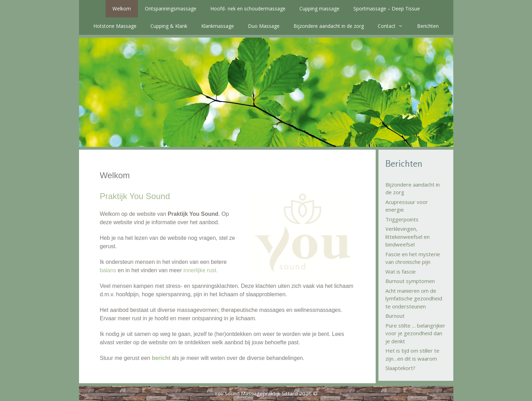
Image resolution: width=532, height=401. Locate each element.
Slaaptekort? (400, 368)
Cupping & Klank (169, 26)
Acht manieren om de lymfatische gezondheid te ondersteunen (414, 298)
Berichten (428, 26)
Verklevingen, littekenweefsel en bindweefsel (408, 237)
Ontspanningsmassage (171, 9)
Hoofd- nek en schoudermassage (248, 9)
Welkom (122, 9)
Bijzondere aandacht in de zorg (329, 26)
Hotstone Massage (115, 26)
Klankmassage (218, 26)
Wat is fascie (401, 272)
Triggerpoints (402, 219)
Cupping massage (319, 9)
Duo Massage (264, 26)
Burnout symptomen (410, 281)
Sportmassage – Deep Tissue (387, 9)
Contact (394, 26)
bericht (161, 358)
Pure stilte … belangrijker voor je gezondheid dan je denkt (415, 333)
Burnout (395, 316)
